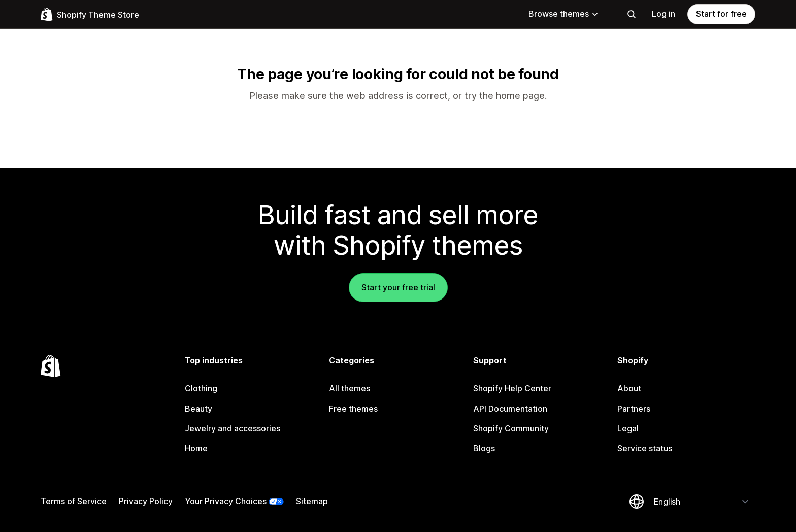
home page (520, 96)
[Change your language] (702, 502)
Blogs (484, 448)
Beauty (198, 409)
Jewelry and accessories (233, 428)
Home (196, 448)
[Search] (632, 14)
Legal (628, 428)
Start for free (721, 14)
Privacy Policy (146, 501)
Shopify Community (511, 428)
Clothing (201, 388)
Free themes (353, 409)
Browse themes (564, 14)
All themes (350, 388)
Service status (645, 448)
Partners (634, 409)
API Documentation (510, 409)
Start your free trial (398, 287)
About (629, 388)
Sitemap (312, 501)
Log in (664, 14)
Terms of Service (74, 501)
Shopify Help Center (512, 388)
